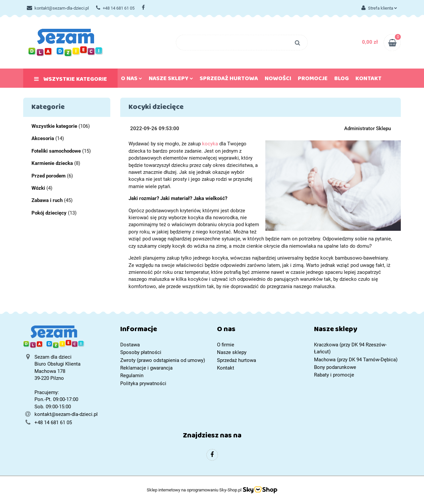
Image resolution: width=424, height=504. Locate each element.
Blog (342, 80)
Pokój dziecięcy (49, 213)
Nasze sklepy (171, 80)
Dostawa (130, 345)
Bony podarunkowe (335, 367)
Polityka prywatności (143, 383)
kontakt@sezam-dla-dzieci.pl (58, 8)
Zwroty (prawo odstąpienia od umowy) (163, 360)
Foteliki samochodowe (56, 151)
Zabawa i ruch (47, 200)
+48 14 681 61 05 (115, 8)
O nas (132, 80)
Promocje (313, 80)
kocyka (210, 144)
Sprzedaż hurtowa (229, 80)
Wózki (38, 188)
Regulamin (132, 376)
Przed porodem (49, 176)
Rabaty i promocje (334, 375)
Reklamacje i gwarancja (146, 368)
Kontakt (369, 80)
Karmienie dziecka (52, 163)
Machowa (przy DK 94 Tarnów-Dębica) (356, 360)
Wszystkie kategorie (71, 80)
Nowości (278, 80)
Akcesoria (43, 138)
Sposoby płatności (141, 352)
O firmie (226, 345)
